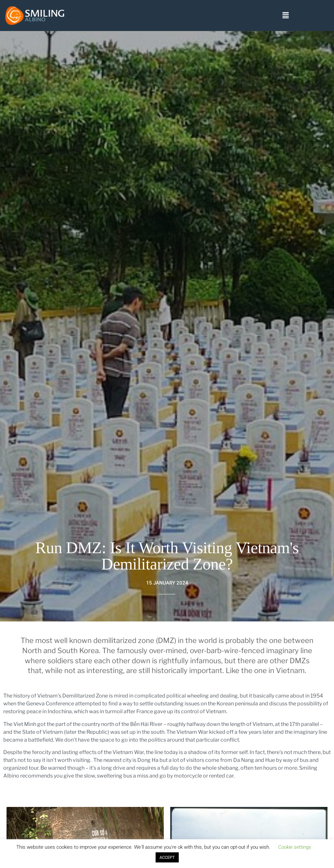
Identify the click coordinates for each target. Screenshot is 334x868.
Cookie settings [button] (295, 847)
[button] (285, 16)
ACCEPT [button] (167, 857)
